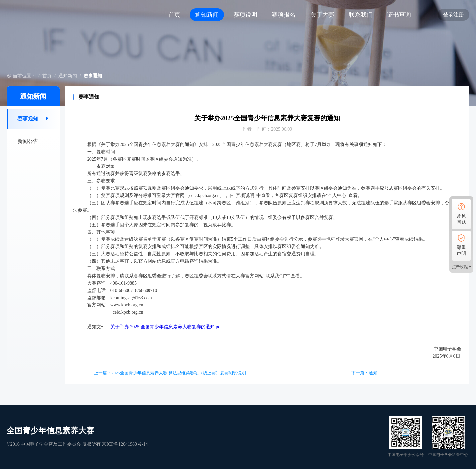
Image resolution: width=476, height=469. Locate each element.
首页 (174, 15)
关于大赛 (322, 15)
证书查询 (399, 15)
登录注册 (453, 14)
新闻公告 (28, 141)
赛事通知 (28, 119)
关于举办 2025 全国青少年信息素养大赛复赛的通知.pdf (166, 327)
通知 (373, 373)
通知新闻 (207, 15)
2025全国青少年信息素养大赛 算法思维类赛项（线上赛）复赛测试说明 (179, 373)
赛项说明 (245, 15)
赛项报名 (284, 15)
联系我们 (361, 15)
